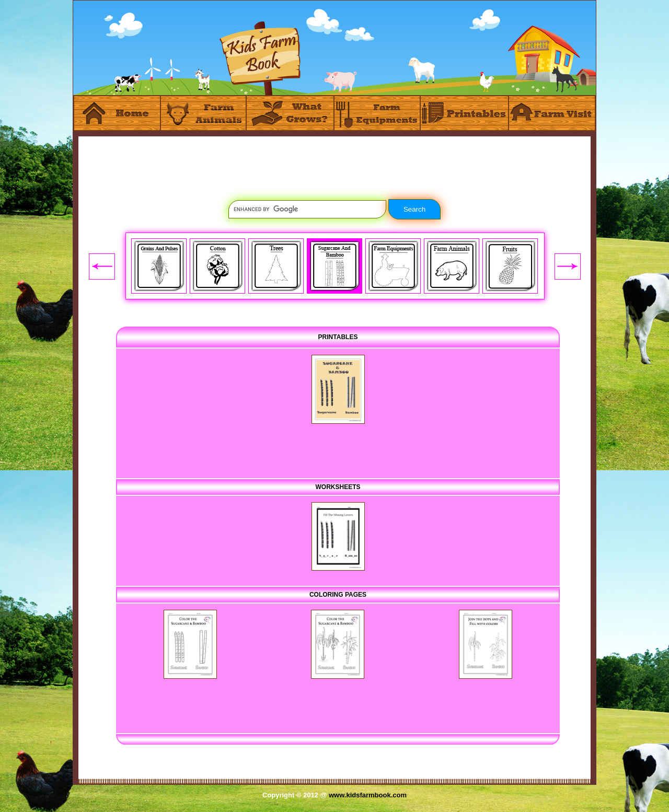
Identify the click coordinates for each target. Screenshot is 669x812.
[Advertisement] (334, 160)
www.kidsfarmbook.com (368, 795)
